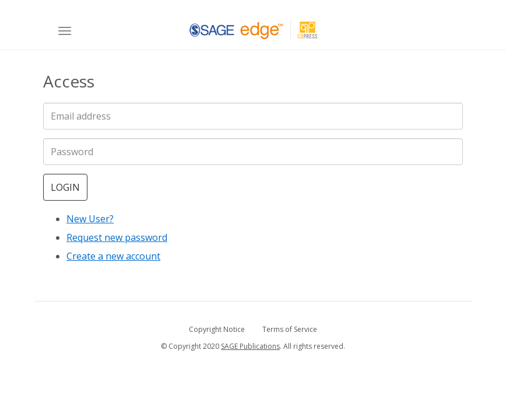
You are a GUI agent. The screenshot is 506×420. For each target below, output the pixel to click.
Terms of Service (290, 329)
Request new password (117, 237)
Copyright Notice (217, 329)
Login (65, 187)
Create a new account (113, 256)
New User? (90, 219)
